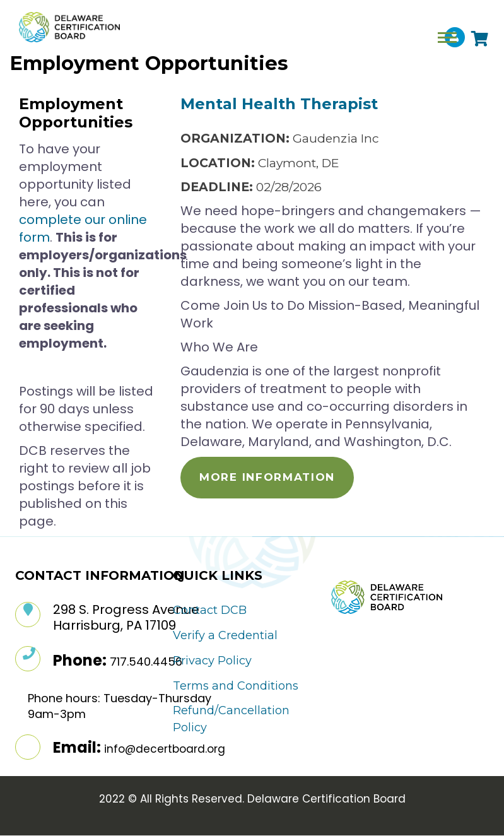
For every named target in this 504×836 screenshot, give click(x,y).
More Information (267, 477)
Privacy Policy (212, 661)
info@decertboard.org (165, 749)
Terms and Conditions (236, 686)
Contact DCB (210, 610)
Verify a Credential (225, 635)
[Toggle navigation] (447, 38)
